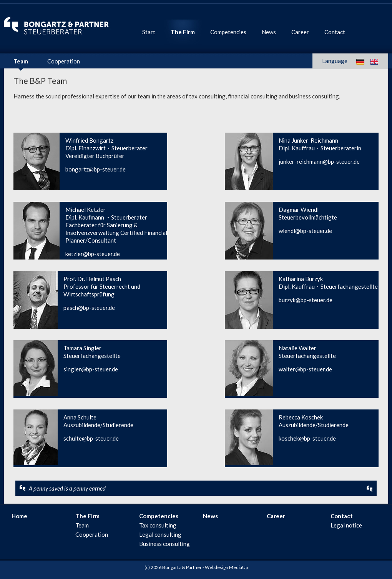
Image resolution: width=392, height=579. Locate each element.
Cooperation (64, 61)
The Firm (183, 32)
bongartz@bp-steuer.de (96, 169)
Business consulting (164, 544)
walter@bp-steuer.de (305, 369)
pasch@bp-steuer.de (89, 308)
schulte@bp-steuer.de (91, 438)
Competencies (228, 32)
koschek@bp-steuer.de (307, 438)
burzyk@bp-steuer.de (306, 300)
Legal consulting (160, 534)
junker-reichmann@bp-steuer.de (319, 161)
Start (149, 32)
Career (300, 32)
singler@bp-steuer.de (91, 369)
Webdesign (217, 567)
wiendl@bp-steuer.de (305, 231)
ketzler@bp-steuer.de (93, 254)
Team (21, 61)
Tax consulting (158, 525)
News (269, 32)
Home (19, 516)
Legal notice (346, 525)
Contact (335, 32)
